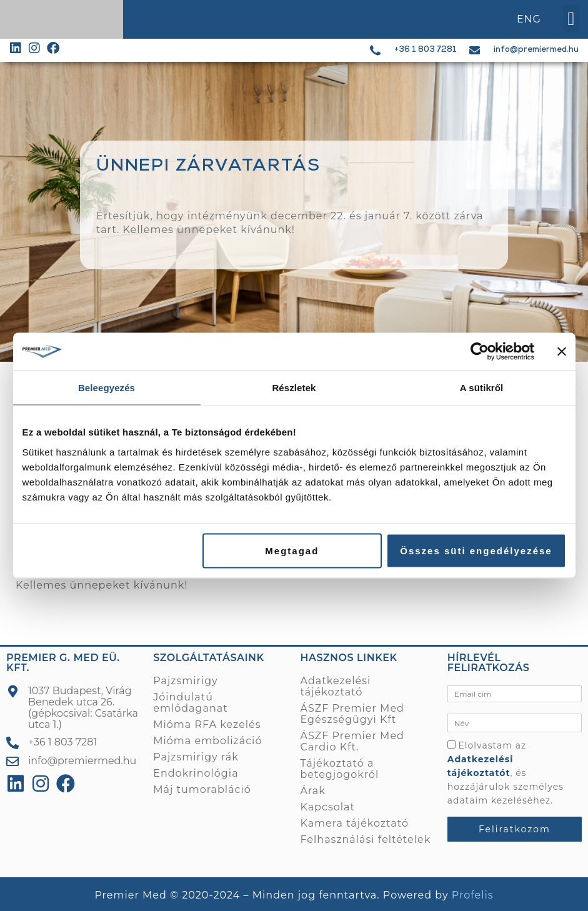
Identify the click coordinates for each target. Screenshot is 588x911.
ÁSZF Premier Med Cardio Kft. (352, 741)
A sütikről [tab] (482, 388)
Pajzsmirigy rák (196, 757)
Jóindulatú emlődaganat (190, 703)
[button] (571, 18)
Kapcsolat (328, 807)
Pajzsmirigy (186, 681)
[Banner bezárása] (562, 352)
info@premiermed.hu (536, 50)
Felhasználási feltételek (366, 839)
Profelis (473, 895)
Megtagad (292, 550)
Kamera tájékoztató (355, 823)
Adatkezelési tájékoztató (336, 686)
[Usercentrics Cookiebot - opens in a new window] (480, 352)
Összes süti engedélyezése (476, 550)
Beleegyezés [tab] (107, 388)
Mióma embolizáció (207, 741)
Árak (313, 791)
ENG (529, 19)
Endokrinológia (196, 773)
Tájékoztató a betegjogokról (340, 769)
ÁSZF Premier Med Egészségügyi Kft (352, 714)
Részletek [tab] (294, 388)
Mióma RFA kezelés (207, 724)
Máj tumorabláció (202, 789)
